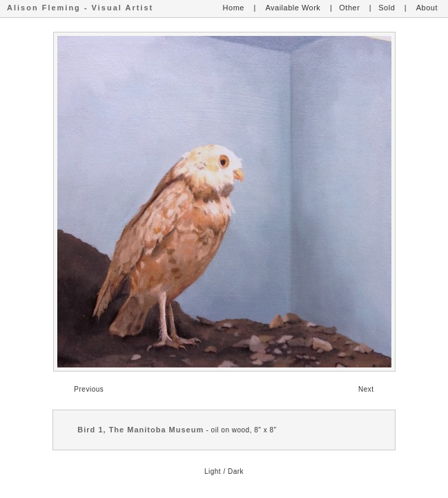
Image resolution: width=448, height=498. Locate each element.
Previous (89, 389)
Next (366, 389)
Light (213, 471)
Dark (236, 471)
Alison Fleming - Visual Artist (80, 8)
